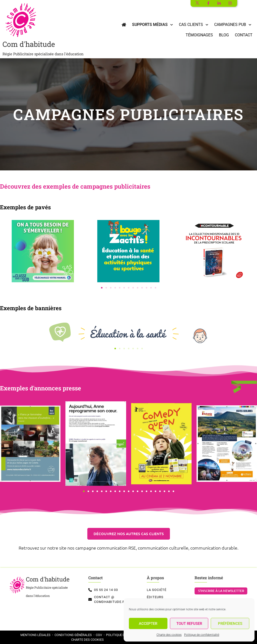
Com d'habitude (43, 48)
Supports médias (153, 25)
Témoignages (199, 35)
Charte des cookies (169, 635)
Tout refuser (189, 624)
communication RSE (116, 548)
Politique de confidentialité (202, 635)
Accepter (148, 624)
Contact (244, 35)
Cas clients (194, 25)
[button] (102, 288)
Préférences (230, 624)
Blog (224, 35)
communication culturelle (163, 548)
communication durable (214, 548)
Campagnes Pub (233, 25)
